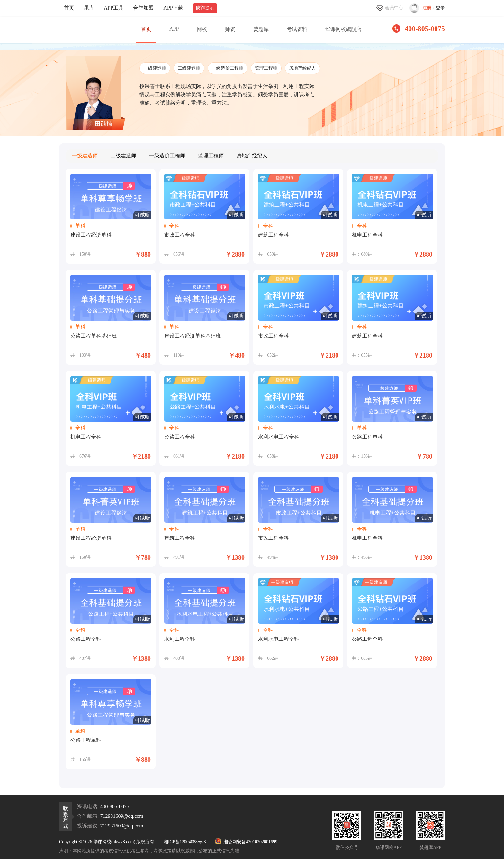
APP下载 (173, 8)
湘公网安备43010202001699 (246, 842)
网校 (202, 29)
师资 (230, 29)
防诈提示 (205, 8)
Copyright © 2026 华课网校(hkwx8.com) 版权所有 (107, 842)
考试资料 (297, 29)
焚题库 (261, 29)
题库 (89, 8)
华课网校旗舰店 (343, 29)
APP (174, 29)
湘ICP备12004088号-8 (185, 842)
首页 (69, 8)
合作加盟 (143, 8)
